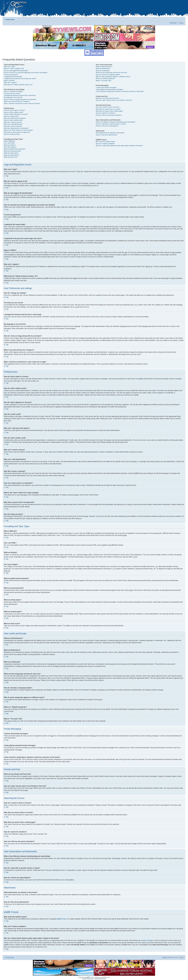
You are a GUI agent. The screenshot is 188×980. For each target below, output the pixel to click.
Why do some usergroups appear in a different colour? (113, 77)
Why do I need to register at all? (14, 69)
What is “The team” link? (103, 81)
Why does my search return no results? (108, 109)
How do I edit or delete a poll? (13, 120)
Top (7, 176)
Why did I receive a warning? (13, 126)
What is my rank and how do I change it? (17, 101)
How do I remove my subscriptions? (107, 126)
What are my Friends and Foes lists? (107, 98)
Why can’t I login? (10, 67)
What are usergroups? (103, 71)
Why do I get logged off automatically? (16, 71)
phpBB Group (61, 919)
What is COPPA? (9, 81)
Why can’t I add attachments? (13, 124)
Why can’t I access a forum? (13, 122)
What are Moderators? (103, 69)
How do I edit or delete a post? (14, 112)
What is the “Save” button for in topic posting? (18, 130)
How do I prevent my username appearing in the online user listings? (26, 73)
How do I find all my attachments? (106, 135)
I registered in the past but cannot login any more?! (20, 78)
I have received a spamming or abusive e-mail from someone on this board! (120, 91)
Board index (10, 19)
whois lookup (147, 940)
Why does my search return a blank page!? (109, 111)
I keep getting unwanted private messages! (109, 89)
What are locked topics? (12, 155)
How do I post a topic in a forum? (14, 110)
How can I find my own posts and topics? (109, 115)
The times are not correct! (12, 93)
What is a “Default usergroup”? (106, 78)
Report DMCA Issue (100, 979)
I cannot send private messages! (106, 87)
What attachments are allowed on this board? (110, 133)
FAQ (182, 23)
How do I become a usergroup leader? (108, 75)
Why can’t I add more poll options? (15, 118)
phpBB (88, 977)
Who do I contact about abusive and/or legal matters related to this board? (119, 146)
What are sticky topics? (11, 153)
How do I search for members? (106, 113)
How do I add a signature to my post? (16, 114)
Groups (165, 957)
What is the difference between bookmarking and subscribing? (115, 122)
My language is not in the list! (13, 97)
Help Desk (173, 23)
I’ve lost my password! (11, 75)
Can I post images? (10, 147)
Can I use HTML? (9, 143)
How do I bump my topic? (12, 134)
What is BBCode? (10, 141)
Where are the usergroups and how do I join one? (111, 73)
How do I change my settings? (13, 91)
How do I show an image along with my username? (20, 99)
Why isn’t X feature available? (105, 144)
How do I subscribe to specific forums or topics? (111, 124)
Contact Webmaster (88, 979)
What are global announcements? (15, 149)
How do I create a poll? (11, 116)
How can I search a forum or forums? (108, 107)
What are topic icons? (11, 157)
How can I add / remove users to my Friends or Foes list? (114, 100)
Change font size (182, 19)
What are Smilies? (10, 145)
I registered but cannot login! (13, 77)
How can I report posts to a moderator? (16, 128)
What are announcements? (12, 151)
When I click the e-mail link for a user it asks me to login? (22, 103)
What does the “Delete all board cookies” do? (18, 85)
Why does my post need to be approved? (17, 132)
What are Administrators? (104, 67)
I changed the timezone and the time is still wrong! (20, 95)
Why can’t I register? (10, 83)
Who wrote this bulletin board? (105, 142)
